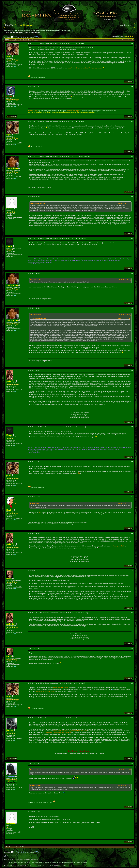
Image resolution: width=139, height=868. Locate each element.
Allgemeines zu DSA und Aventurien (59, 30)
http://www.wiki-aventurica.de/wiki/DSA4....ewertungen (85, 68)
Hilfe (122, 25)
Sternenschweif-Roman (61, 688)
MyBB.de (40, 866)
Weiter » (32, 37)
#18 (132, 718)
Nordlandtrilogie (29, 862)
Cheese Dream (49, 802)
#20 (132, 811)
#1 (132, 43)
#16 (132, 648)
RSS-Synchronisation (81, 862)
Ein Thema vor (25, 847)
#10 (132, 427)
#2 (132, 86)
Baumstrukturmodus (128, 40)
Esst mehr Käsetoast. (36, 77)
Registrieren (28, 25)
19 (27, 37)
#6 (132, 238)
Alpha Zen (84, 613)
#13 (132, 533)
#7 (132, 273)
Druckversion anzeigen (13, 856)
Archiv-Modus (47, 862)
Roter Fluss (58, 732)
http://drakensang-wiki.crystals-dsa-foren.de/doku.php (99, 111)
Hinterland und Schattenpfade (45, 691)
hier (40, 512)
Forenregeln (128, 25)
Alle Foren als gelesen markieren (63, 862)
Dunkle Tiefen (67, 732)
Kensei (83, 238)
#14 (132, 570)
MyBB (52, 866)
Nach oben (38, 862)
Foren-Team (13, 862)
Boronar (83, 718)
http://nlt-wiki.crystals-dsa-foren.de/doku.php (52, 111)
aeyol (82, 43)
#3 (132, 121)
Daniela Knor (49, 732)
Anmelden (19, 25)
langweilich (69, 522)
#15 (132, 613)
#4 (132, 156)
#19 (132, 763)
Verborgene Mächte (119, 546)
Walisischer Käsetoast (35, 802)
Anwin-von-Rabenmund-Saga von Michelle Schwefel (70, 731)
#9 (132, 370)
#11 (132, 462)
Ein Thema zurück (12, 847)
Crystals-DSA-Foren (11, 30)
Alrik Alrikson (85, 156)
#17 (132, 683)
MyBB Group (65, 866)
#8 (132, 308)
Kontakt (20, 862)
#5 (132, 197)
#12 (132, 497)
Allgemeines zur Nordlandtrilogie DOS (32, 30)
